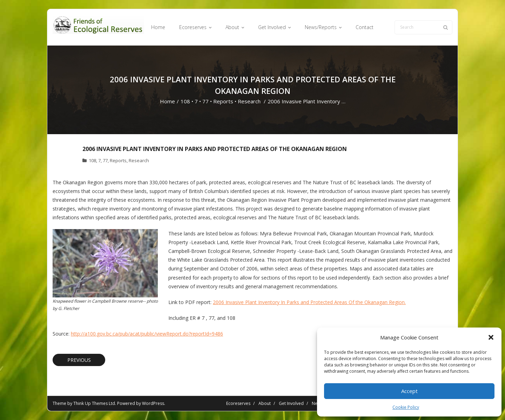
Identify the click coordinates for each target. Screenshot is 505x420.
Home (167, 101)
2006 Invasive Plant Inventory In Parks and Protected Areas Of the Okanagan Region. (309, 302)
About (265, 403)
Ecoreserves (238, 403)
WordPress (153, 403)
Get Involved (291, 403)
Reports (223, 101)
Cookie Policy (406, 407)
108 (185, 101)
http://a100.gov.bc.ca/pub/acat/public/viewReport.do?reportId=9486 (147, 334)
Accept (409, 391)
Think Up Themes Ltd (94, 403)
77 (206, 101)
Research (249, 101)
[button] (491, 337)
